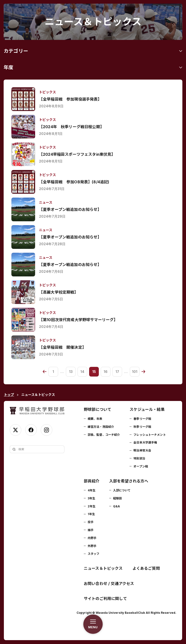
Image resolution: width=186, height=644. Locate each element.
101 (135, 372)
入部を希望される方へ (129, 481)
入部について (122, 490)
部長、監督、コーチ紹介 (104, 435)
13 (71, 372)
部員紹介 (92, 481)
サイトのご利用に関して (105, 599)
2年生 (92, 506)
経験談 (117, 498)
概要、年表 (95, 419)
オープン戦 (141, 466)
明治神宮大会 (142, 450)
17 (117, 372)
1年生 (91, 514)
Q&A (116, 506)
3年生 (91, 498)
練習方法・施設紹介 (101, 427)
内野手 (92, 538)
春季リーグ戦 (142, 419)
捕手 (91, 530)
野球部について (97, 409)
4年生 (92, 490)
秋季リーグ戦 (142, 427)
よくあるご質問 (146, 568)
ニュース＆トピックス (103, 568)
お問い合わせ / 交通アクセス (109, 584)
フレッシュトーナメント (150, 435)
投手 (91, 522)
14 (82, 372)
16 (106, 372)
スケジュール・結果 (147, 409)
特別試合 (139, 458)
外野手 (92, 546)
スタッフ (93, 554)
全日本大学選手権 (145, 442)
